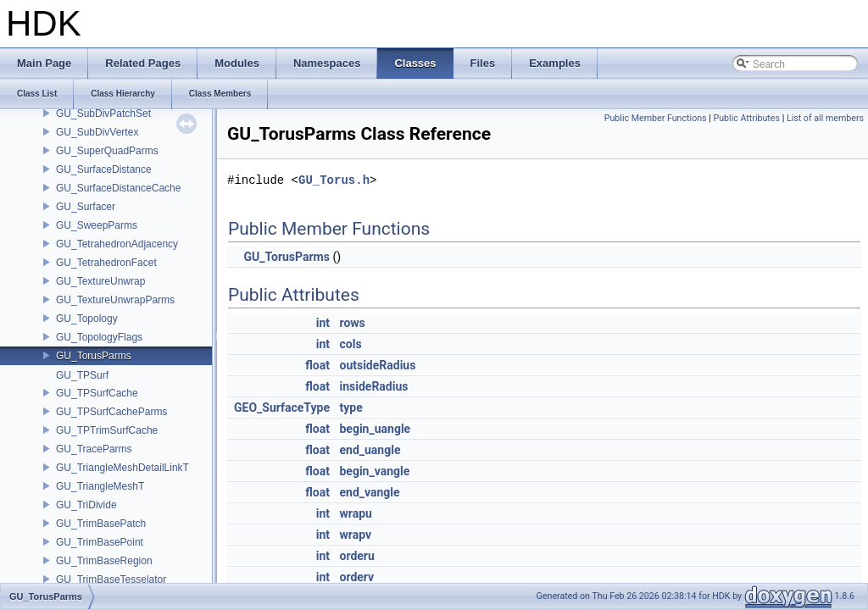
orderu (356, 556)
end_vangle (369, 492)
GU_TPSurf (82, 375)
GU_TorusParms (94, 356)
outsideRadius (377, 365)
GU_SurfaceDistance (104, 169)
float (317, 365)
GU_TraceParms (94, 449)
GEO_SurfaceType (282, 408)
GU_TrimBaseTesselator (111, 579)
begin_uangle (375, 429)
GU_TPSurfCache (97, 393)
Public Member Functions (656, 118)
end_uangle (370, 450)
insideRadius (373, 386)
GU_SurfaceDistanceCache (118, 188)
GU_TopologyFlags (99, 337)
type (351, 408)
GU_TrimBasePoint (100, 542)
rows (352, 323)
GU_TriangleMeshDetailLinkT (122, 468)
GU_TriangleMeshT (100, 486)
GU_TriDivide (86, 505)
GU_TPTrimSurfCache (107, 430)
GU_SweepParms (97, 225)
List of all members (825, 118)
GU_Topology (87, 319)
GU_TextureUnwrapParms (115, 300)
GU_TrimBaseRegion (104, 561)
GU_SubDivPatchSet (103, 114)
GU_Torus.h (334, 180)
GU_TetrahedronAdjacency (117, 244)
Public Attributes (746, 118)
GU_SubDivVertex (97, 132)
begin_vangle (374, 471)
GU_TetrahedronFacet (106, 263)
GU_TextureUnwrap (100, 281)
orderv (356, 577)
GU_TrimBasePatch (101, 524)
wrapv (355, 535)
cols (350, 344)
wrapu (355, 513)
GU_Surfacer (86, 207)
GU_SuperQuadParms (107, 151)
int (323, 323)
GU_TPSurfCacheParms (111, 412)
